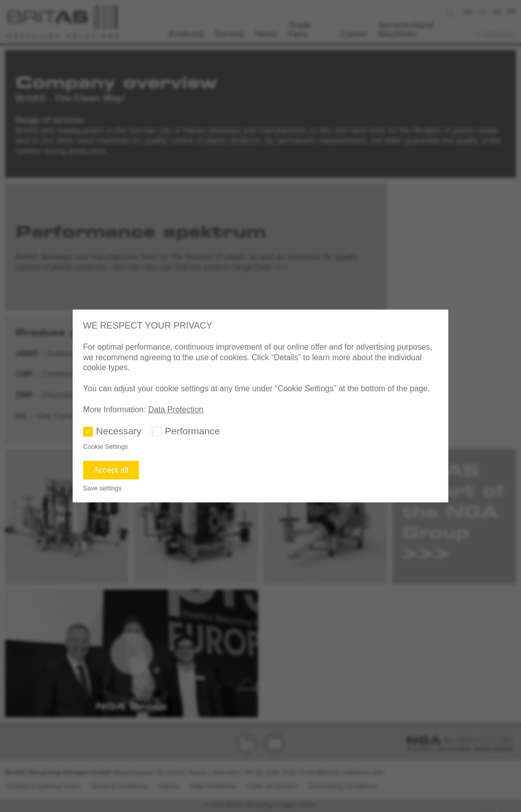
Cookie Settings (106, 447)
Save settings (102, 488)
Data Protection (176, 410)
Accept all (111, 470)
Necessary (119, 431)
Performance (192, 431)
